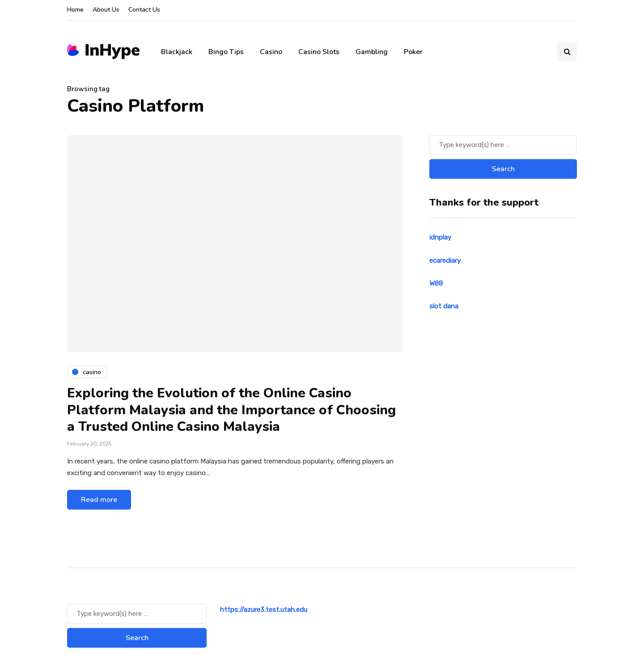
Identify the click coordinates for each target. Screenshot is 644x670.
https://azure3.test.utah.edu (264, 610)
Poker (413, 52)
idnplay (440, 237)
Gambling (372, 52)
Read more (99, 500)
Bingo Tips (226, 52)
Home (75, 10)
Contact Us (144, 10)
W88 (436, 283)
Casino (271, 52)
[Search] (503, 145)
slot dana (444, 306)
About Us (106, 10)
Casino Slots (319, 52)
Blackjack (177, 52)
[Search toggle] (567, 52)
